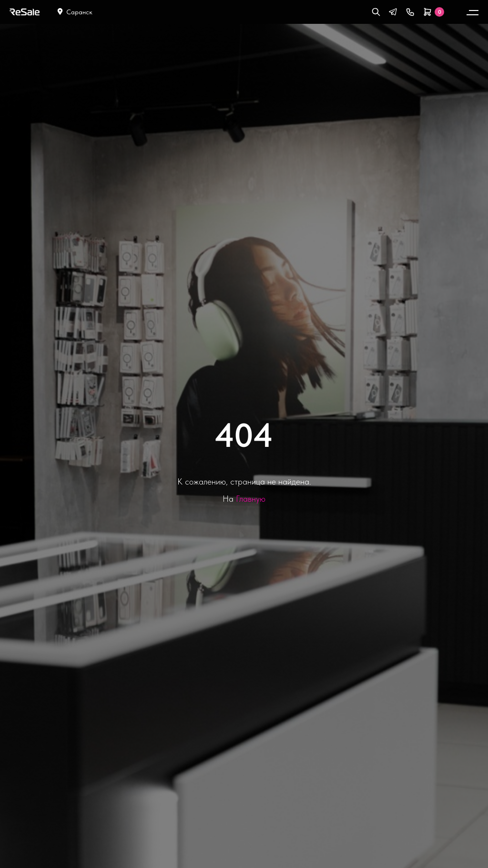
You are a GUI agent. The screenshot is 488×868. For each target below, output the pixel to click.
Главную (251, 499)
